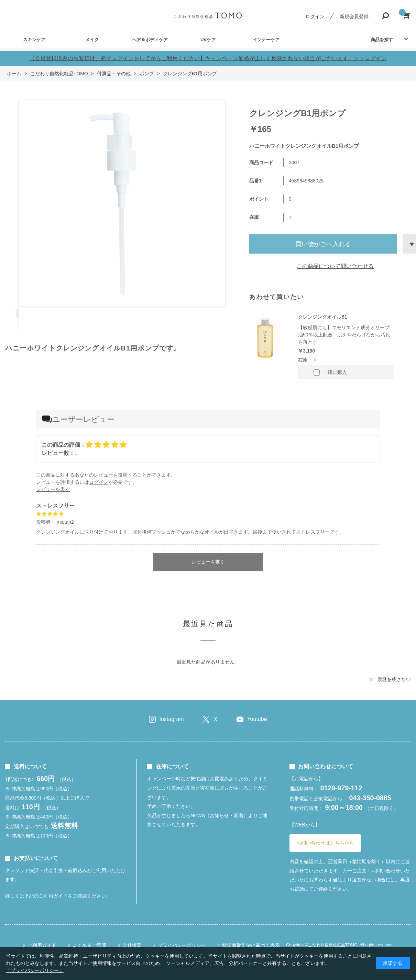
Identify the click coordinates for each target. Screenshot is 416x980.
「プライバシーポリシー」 (35, 970)
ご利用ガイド (42, 945)
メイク (92, 40)
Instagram (171, 719)
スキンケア (34, 40)
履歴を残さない (394, 679)
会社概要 (132, 945)
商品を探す (382, 40)
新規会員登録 (354, 16)
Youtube (257, 719)
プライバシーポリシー (182, 945)
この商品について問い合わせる (335, 266)
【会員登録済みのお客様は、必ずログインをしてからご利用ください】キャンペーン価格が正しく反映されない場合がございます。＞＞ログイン (208, 58)
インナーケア (266, 40)
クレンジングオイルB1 (323, 317)
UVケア (208, 40)
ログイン (315, 16)
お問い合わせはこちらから (325, 843)
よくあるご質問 (89, 945)
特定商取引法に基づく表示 (251, 945)
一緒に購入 (330, 372)
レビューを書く (53, 489)
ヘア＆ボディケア (150, 40)
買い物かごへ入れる (323, 244)
